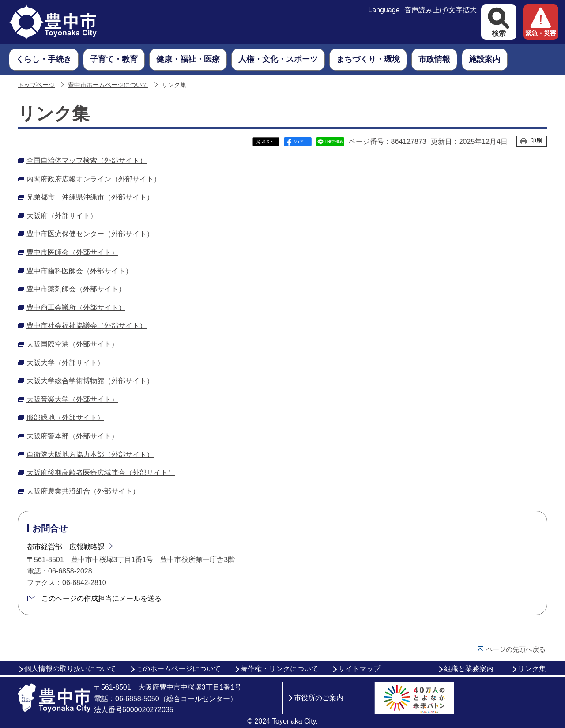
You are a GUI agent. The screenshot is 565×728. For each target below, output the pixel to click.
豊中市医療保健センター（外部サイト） (90, 234)
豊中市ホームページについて (108, 85)
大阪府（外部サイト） (62, 216)
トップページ (36, 85)
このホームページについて (178, 669)
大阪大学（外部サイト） (65, 363)
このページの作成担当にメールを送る (102, 598)
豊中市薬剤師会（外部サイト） (76, 289)
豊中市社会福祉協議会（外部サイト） (87, 326)
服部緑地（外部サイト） (65, 417)
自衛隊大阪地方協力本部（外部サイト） (90, 455)
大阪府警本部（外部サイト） (72, 436)
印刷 (536, 141)
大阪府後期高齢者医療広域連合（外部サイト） (101, 473)
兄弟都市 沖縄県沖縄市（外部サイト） (90, 197)
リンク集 (532, 669)
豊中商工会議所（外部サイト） (76, 307)
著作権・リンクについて (279, 669)
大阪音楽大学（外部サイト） (72, 399)
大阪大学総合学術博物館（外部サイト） (90, 381)
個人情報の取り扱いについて (70, 669)
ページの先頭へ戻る (516, 649)
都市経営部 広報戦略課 (66, 547)
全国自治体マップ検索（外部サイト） (87, 160)
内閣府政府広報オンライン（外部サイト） (94, 179)
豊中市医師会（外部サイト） (72, 252)
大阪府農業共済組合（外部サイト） (83, 491)
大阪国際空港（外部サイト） (72, 344)
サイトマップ (359, 669)
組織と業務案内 (469, 669)
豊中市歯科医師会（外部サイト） (79, 271)
